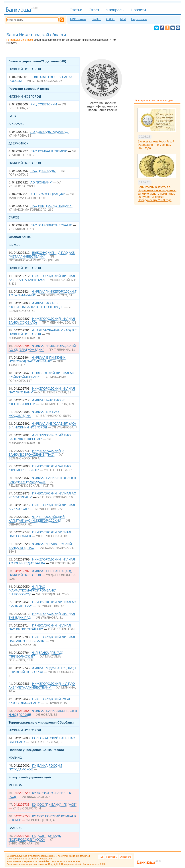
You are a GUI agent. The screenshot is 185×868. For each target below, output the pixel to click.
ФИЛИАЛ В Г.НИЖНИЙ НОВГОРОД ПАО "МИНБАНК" (37, 359)
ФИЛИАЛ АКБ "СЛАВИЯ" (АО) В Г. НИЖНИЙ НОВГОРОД (42, 425)
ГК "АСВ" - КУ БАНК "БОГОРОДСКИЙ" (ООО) (35, 838)
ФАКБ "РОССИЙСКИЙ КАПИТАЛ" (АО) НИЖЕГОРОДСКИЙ (37, 519)
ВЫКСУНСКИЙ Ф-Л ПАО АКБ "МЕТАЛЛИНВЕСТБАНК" (42, 255)
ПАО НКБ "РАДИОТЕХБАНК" (51, 206)
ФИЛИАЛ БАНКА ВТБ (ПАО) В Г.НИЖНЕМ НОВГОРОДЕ (42, 480)
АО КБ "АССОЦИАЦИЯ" (48, 194)
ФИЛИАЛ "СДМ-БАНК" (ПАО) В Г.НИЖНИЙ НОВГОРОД (43, 670)
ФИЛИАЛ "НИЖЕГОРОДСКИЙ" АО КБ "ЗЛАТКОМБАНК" (43, 348)
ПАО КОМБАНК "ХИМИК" (49, 151)
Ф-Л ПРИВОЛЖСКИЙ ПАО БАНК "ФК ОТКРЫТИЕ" (40, 437)
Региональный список (20, 40)
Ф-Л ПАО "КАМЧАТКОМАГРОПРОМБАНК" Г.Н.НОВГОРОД (32, 590)
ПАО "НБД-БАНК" (43, 171)
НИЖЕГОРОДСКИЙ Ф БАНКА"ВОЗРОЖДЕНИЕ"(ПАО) (36, 453)
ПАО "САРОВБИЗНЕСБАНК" (51, 225)
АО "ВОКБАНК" (41, 182)
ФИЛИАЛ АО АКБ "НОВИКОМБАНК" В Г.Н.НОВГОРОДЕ (36, 305)
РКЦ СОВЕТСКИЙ (44, 104)
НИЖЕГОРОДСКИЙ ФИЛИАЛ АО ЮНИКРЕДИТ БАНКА (42, 561)
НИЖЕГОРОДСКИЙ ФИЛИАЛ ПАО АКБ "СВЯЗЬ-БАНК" (42, 639)
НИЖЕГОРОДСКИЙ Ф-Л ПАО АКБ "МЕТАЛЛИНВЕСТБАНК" (42, 686)
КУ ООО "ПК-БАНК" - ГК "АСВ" (54, 805)
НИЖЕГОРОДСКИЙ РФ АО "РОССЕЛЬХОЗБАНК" (40, 701)
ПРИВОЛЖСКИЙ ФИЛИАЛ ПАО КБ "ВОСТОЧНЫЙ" (40, 627)
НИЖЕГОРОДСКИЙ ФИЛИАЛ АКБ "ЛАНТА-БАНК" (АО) (42, 278)
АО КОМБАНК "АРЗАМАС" (50, 132)
